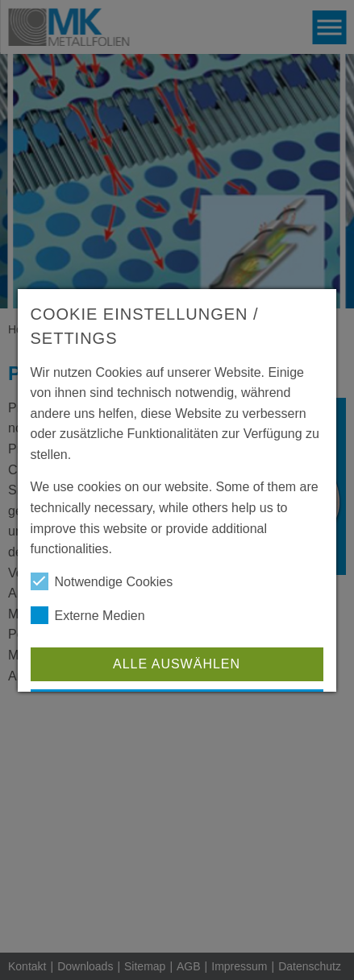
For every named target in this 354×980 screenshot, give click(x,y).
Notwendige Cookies (102, 581)
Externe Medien (88, 615)
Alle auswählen (177, 664)
